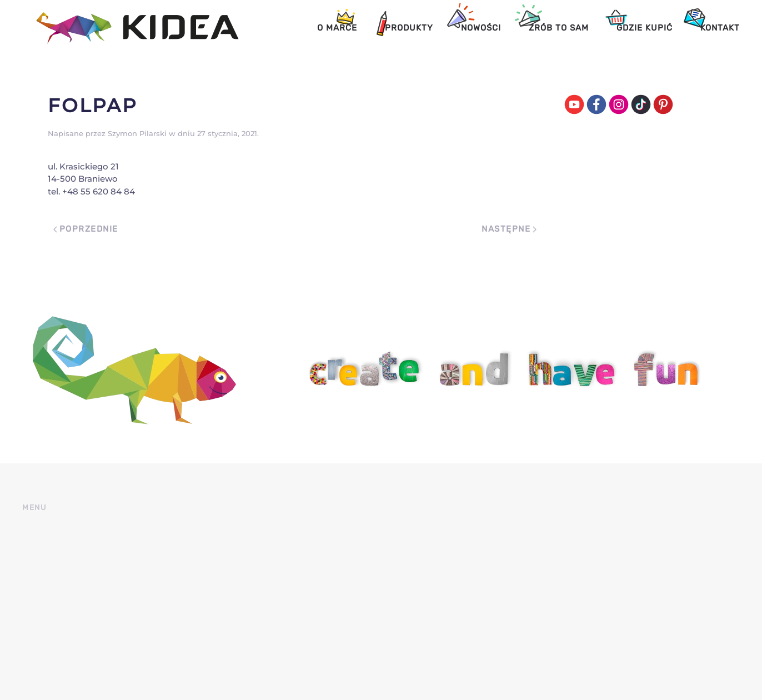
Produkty (409, 28)
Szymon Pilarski (137, 133)
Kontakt (720, 28)
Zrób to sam (559, 28)
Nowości (481, 28)
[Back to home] (131, 28)
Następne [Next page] (509, 229)
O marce (337, 28)
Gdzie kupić (645, 28)
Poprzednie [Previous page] (86, 229)
